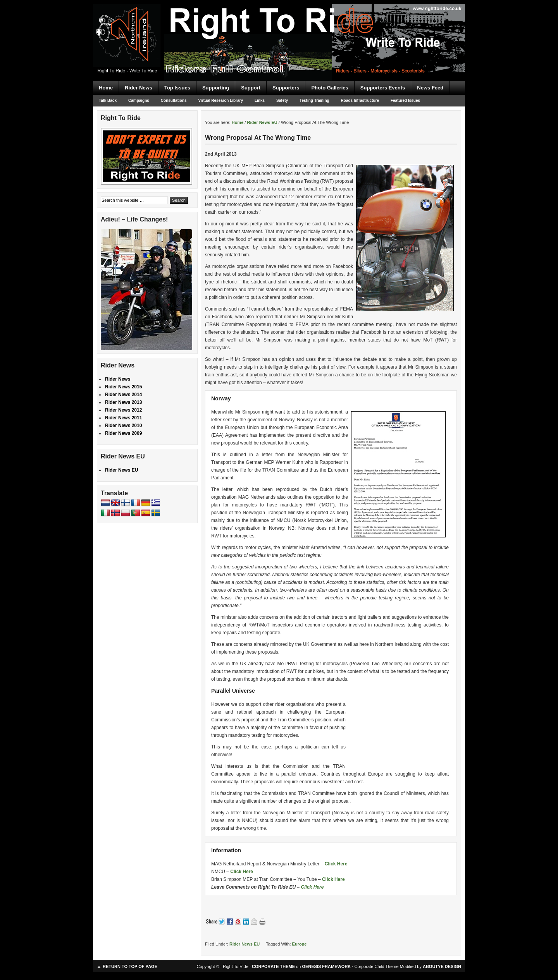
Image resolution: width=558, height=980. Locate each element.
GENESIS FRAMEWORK (326, 966)
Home (106, 88)
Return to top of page (130, 966)
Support (251, 88)
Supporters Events (383, 88)
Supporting (216, 88)
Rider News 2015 (123, 387)
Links (260, 100)
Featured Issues (405, 100)
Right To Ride (279, 27)
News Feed (430, 88)
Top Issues (177, 88)
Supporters (286, 88)
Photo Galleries (330, 88)
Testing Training (314, 100)
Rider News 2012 (123, 410)
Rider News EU (245, 944)
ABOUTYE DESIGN (442, 966)
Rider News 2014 (123, 395)
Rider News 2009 (123, 433)
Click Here (336, 864)
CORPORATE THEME (273, 966)
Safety (282, 100)
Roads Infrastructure (360, 100)
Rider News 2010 (123, 426)
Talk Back (108, 100)
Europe (300, 944)
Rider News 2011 (123, 418)
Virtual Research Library (221, 100)
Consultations (174, 100)
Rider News (139, 88)
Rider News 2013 (123, 402)
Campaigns (139, 100)
